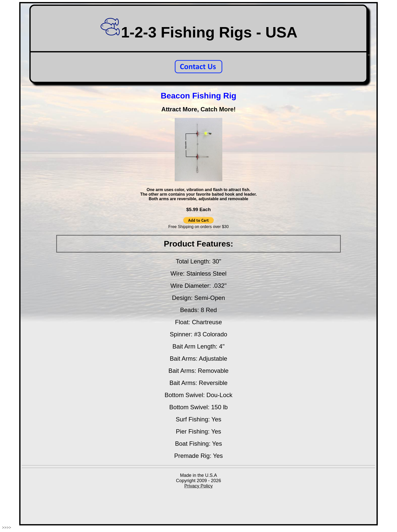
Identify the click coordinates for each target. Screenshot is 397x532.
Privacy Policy (198, 486)
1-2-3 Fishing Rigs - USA (198, 32)
